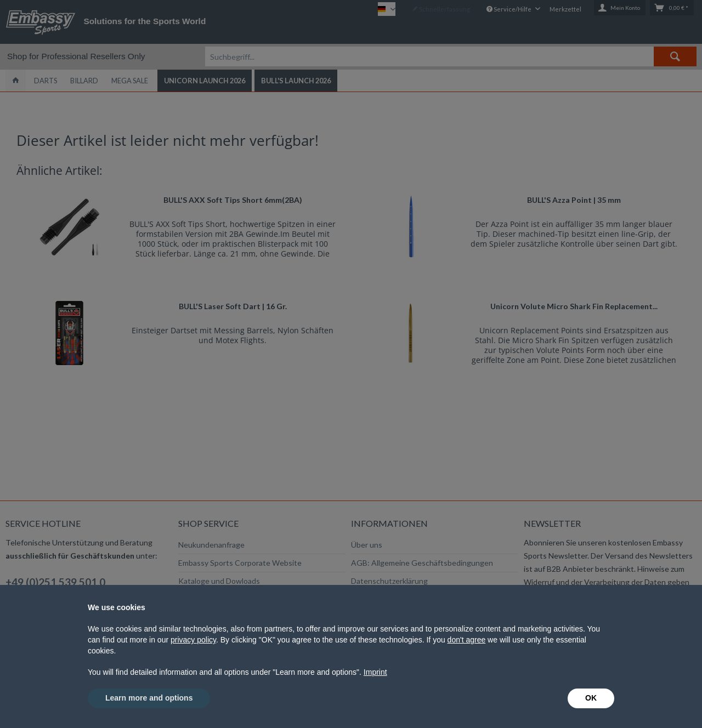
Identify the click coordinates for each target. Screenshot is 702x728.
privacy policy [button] (193, 640)
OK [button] (591, 698)
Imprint (375, 672)
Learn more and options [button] (149, 698)
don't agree (467, 640)
